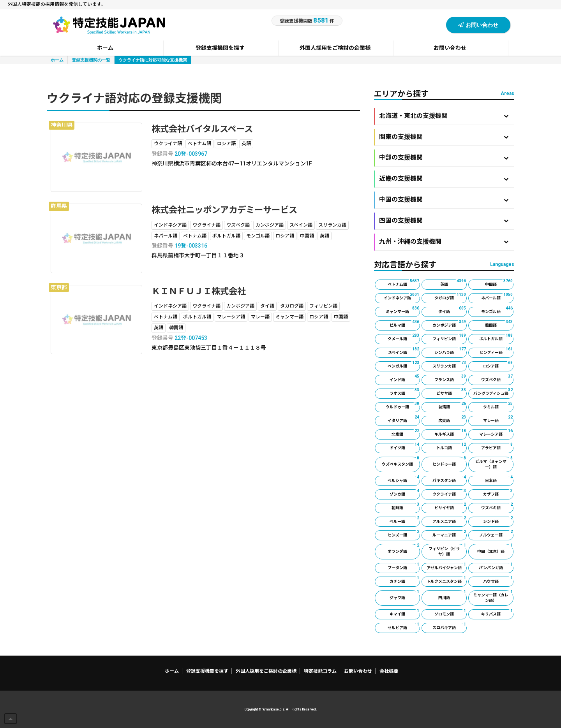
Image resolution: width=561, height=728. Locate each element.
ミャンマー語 (403, 310)
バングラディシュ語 (493, 392)
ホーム (57, 60)
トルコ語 (452, 447)
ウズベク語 (497, 378)
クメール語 (404, 338)
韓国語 (499, 324)
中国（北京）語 (495, 549)
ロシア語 (498, 365)
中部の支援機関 (444, 157)
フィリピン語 (450, 338)
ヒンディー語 (497, 351)
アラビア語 (497, 447)
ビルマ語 (405, 324)
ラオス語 (405, 392)
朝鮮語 (406, 506)
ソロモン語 (451, 613)
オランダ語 (404, 549)
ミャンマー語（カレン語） (493, 596)
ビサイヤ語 (451, 506)
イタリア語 (404, 419)
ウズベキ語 (497, 506)
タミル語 (498, 406)
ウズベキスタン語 (401, 462)
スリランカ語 (450, 365)
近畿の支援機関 (444, 178)
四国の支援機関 (444, 221)
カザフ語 (498, 493)
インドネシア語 (402, 297)
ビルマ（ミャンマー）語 (494, 463)
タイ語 (453, 310)
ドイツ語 (405, 447)
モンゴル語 (497, 310)
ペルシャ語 (404, 479)
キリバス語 (497, 613)
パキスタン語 (450, 479)
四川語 (453, 595)
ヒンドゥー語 (450, 462)
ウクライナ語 (450, 493)
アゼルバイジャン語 (447, 566)
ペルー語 (405, 520)
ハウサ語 (498, 580)
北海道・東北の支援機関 (444, 116)
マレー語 (498, 419)
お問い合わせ (478, 25)
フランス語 (451, 378)
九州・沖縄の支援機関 (444, 242)
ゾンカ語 (405, 493)
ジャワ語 (405, 595)
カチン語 (405, 580)
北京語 (406, 433)
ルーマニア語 (450, 534)
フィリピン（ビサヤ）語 (448, 550)
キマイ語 (405, 613)
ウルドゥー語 (403, 406)
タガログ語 (451, 297)
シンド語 (498, 520)
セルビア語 (404, 626)
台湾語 (453, 406)
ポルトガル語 (496, 338)
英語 (453, 283)
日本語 (499, 479)
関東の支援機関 (444, 137)
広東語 (453, 419)
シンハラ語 (451, 351)
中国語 (499, 283)
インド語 (405, 378)
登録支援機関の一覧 (91, 60)
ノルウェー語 (496, 534)
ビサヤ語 (452, 392)
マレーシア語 (496, 433)
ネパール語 (497, 297)
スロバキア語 (450, 626)
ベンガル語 (404, 365)
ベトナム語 (404, 283)
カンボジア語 (450, 324)
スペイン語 (404, 351)
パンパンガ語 (496, 566)
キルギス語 (451, 433)
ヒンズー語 (404, 534)
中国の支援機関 (444, 200)
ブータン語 (404, 566)
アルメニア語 (450, 520)
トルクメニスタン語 (447, 580)
